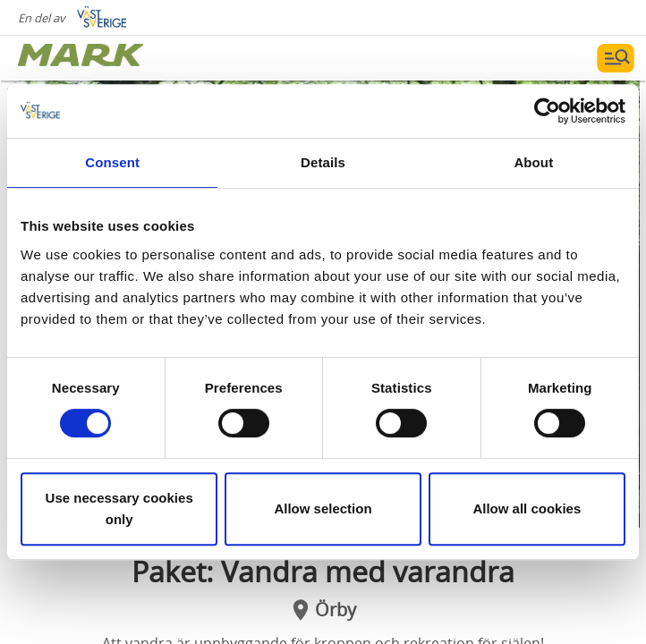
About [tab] (533, 162)
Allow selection (323, 508)
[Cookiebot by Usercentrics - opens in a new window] (547, 111)
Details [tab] (323, 162)
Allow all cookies (527, 508)
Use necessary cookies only (119, 508)
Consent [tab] (112, 162)
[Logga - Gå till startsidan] (81, 58)
